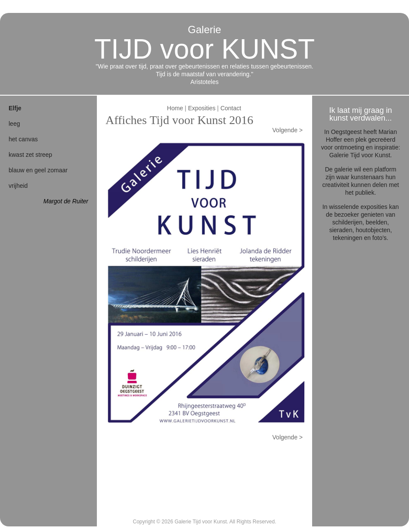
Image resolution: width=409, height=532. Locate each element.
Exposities (202, 108)
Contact (231, 108)
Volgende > (288, 130)
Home (175, 108)
